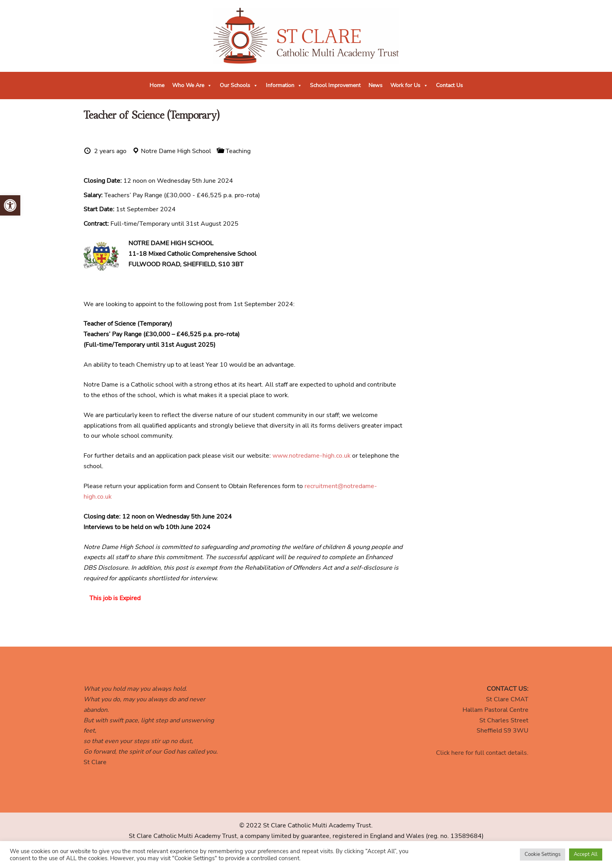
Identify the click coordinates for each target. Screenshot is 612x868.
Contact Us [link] (449, 85)
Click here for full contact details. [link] (482, 753)
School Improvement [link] (335, 85)
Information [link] (284, 85)
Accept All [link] (586, 854)
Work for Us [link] (409, 85)
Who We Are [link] (192, 85)
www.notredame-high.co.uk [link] (311, 456)
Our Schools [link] (239, 85)
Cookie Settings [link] (543, 854)
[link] (10, 205)
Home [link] (157, 85)
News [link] (375, 85)
